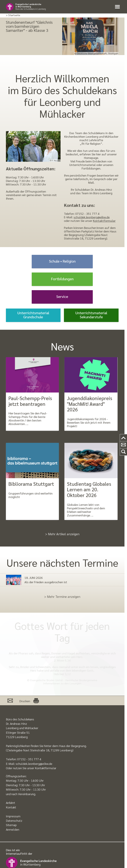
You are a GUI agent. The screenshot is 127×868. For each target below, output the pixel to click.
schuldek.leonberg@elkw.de (92, 217)
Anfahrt (11, 803)
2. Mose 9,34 (62, 660)
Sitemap (11, 825)
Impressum (13, 816)
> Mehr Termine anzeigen (62, 597)
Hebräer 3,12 (62, 674)
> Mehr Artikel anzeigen (62, 534)
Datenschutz (14, 820)
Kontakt (11, 807)
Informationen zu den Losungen (62, 683)
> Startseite (13, 15)
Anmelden (13, 829)
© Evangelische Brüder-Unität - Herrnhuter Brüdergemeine (62, 680)
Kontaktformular (104, 221)
